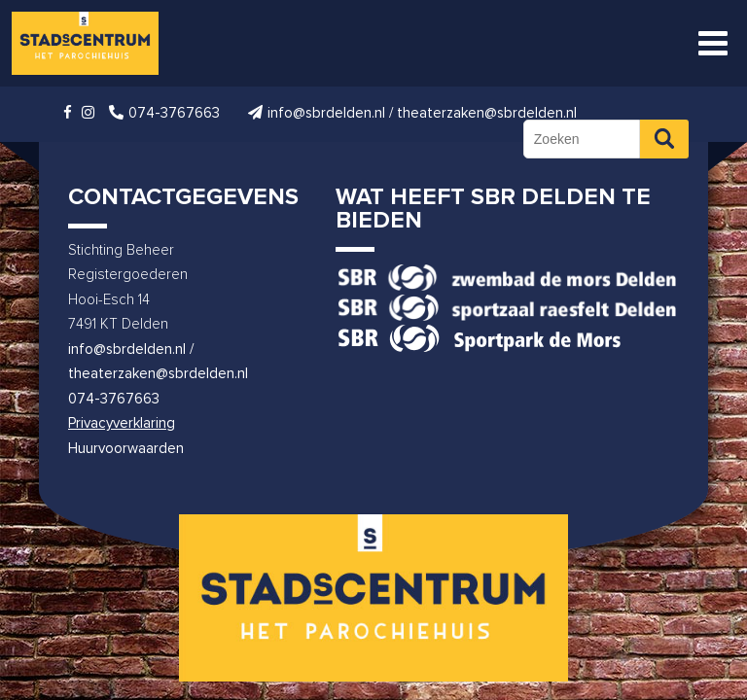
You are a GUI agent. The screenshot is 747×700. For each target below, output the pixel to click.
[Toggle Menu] (713, 43)
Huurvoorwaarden (126, 449)
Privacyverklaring (122, 423)
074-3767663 (114, 399)
